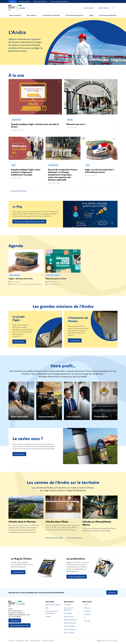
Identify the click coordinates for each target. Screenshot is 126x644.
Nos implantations (74, 538)
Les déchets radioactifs (51, 15)
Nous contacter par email (19, 625)
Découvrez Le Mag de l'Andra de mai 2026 (29, 222)
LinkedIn (86, 614)
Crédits (27, 641)
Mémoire (70, 120)
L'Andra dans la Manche (40, 1)
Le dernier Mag (18, 572)
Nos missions (32, 15)
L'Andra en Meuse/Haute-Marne (97, 523)
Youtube (86, 621)
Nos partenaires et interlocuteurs (52, 612)
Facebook (87, 611)
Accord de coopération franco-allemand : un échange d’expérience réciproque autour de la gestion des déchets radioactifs (63, 175)
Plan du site (12, 641)
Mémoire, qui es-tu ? (76, 124)
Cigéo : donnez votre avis (21, 278)
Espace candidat (69, 626)
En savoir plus (19, 342)
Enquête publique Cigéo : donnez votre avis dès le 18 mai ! (35, 125)
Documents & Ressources (69, 609)
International (53, 165)
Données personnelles (48, 641)
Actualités (67, 605)
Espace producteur (70, 620)
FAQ (47, 608)
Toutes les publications (77, 577)
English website (104, 8)
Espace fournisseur (70, 623)
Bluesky (86, 608)
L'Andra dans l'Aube (24, 1)
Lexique (48, 616)
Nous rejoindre (19, 416)
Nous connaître (15, 15)
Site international (70, 629)
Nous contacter (69, 633)
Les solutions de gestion (74, 15)
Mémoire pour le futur (56, 278)
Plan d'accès (15, 621)
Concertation (16, 120)
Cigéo (91, 15)
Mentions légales (35, 641)
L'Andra (13, 1)
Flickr (85, 605)
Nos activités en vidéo (53, 538)
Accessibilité (20, 641)
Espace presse (47, 416)
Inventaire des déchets (108, 15)
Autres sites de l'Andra (53, 605)
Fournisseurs (73, 416)
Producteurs (101, 416)
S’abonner (112, 592)
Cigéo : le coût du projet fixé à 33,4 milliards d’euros (99, 171)
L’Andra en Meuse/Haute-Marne (60, 1)
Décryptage (68, 613)
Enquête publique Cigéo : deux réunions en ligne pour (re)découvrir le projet (26, 172)
